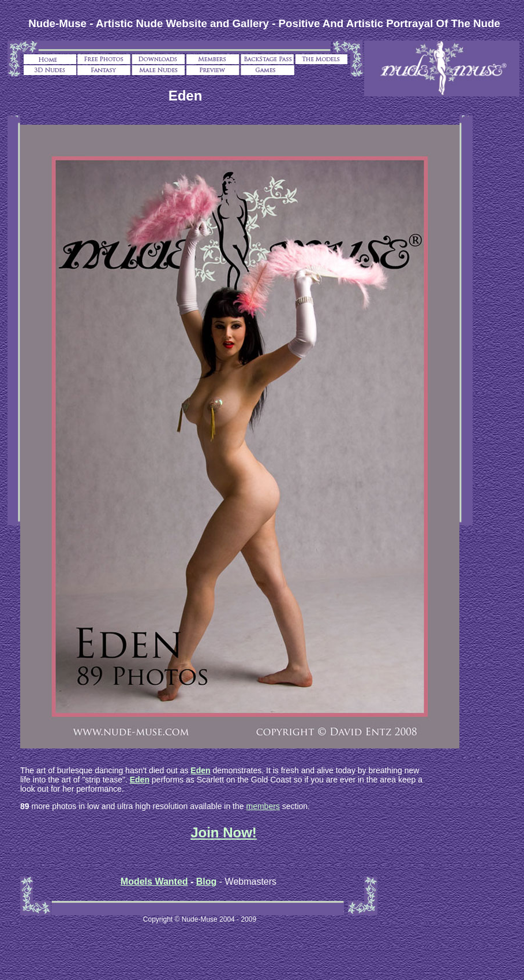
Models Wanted (154, 882)
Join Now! (224, 832)
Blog (207, 882)
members (263, 806)
